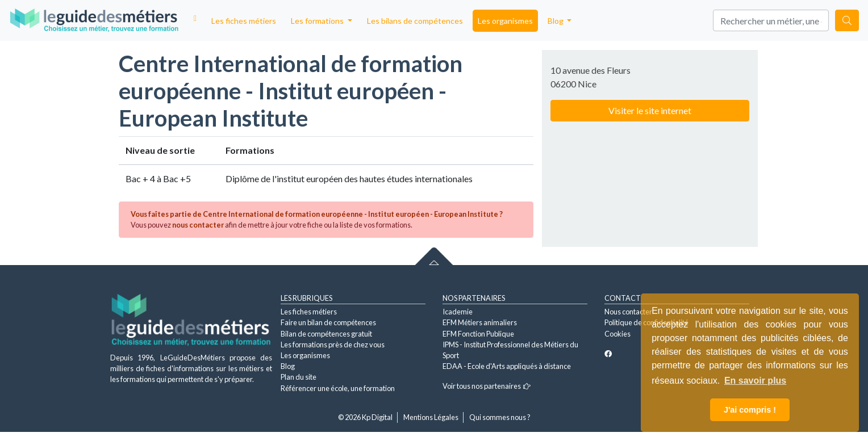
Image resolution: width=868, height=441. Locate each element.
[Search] (771, 20)
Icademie (458, 312)
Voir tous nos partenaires (487, 386)
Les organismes (505, 21)
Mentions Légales (431, 417)
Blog (288, 366)
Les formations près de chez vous (333, 345)
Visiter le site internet (650, 110)
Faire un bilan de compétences (328, 322)
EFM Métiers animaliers (480, 322)
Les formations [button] (318, 21)
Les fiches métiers (244, 21)
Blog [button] (556, 21)
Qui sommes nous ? (500, 417)
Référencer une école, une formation (338, 388)
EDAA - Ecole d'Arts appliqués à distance (507, 366)
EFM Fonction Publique (478, 334)
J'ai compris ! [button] (750, 410)
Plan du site (299, 377)
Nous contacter (628, 312)
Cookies (617, 334)
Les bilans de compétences (415, 21)
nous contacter (198, 225)
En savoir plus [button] (755, 381)
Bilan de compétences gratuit (326, 334)
